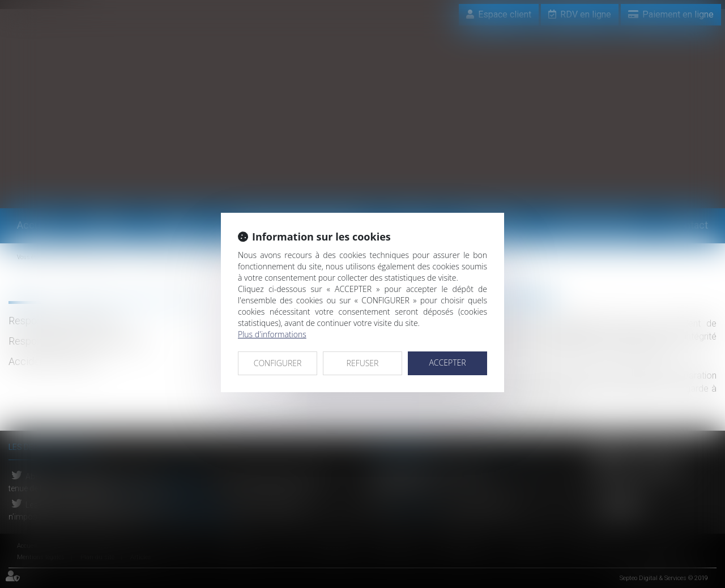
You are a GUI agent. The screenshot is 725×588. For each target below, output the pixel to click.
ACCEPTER (447, 362)
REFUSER (363, 363)
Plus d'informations (272, 334)
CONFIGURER (278, 363)
